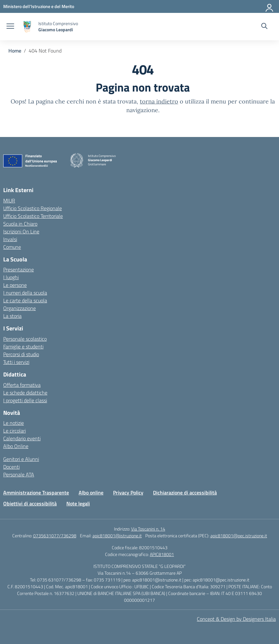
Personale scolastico (25, 339)
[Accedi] (270, 6)
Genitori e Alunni (21, 459)
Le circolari (14, 431)
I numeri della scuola (25, 293)
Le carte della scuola (25, 300)
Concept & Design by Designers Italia (236, 619)
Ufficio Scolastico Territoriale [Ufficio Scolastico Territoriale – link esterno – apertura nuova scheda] (33, 216)
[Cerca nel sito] (264, 27)
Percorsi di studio (21, 354)
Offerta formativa (22, 385)
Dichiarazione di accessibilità (185, 493)
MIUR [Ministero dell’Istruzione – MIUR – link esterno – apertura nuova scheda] (9, 200)
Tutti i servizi (16, 362)
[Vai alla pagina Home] (15, 51)
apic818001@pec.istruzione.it (239, 536)
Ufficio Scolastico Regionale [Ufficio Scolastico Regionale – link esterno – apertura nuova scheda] (33, 208)
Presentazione (19, 269)
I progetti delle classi (25, 400)
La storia (12, 316)
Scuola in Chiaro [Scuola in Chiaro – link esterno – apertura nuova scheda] (20, 224)
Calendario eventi (22, 438)
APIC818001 (162, 554)
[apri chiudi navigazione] (10, 27)
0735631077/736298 (55, 536)
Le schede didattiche (25, 393)
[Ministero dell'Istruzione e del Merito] (39, 6)
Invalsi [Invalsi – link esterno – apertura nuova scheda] (10, 239)
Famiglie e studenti (23, 346)
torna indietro (159, 101)
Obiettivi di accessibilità (30, 503)
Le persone (15, 285)
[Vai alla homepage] (27, 27)
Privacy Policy (128, 493)
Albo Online (16, 446)
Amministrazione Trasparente (36, 493)
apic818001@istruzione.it (117, 536)
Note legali (78, 503)
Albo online (91, 493)
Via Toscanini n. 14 (148, 529)
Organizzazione (19, 308)
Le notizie (14, 423)
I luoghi (11, 277)
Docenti (11, 467)
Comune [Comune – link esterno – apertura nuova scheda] (12, 247)
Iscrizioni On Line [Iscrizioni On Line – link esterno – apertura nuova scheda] (21, 231)
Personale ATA (19, 474)
